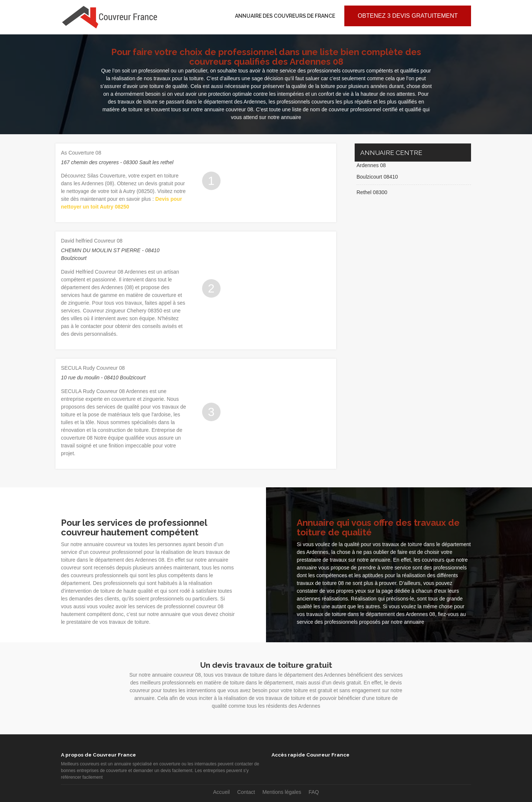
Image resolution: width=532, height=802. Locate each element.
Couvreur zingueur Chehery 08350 (122, 311)
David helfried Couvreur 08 (92, 241)
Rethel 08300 (372, 192)
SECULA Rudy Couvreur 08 (93, 368)
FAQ (314, 792)
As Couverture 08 (81, 153)
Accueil (221, 792)
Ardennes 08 (371, 165)
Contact (246, 792)
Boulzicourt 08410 (377, 177)
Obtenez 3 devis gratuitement (408, 16)
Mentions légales (282, 792)
